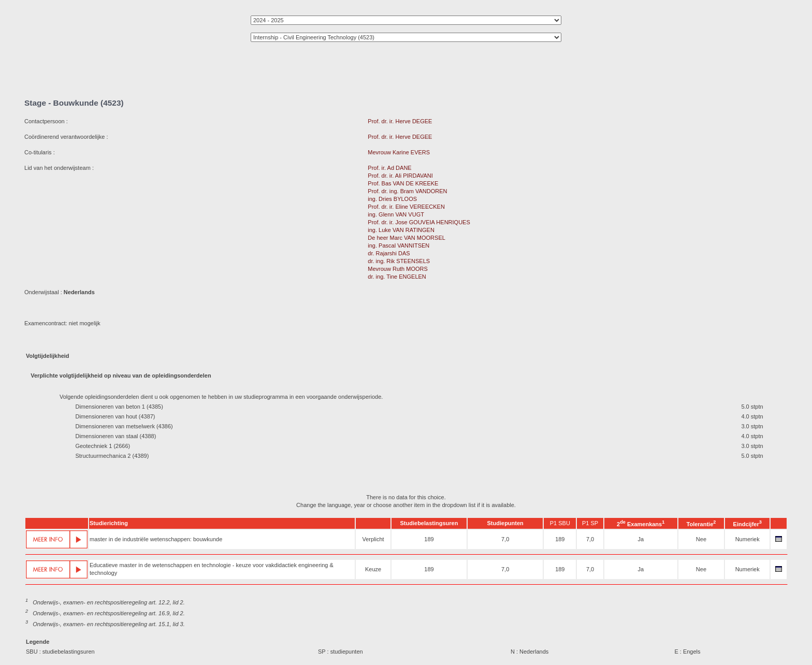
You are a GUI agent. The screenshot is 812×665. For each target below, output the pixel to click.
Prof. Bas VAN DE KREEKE (403, 183)
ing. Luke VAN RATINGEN (401, 230)
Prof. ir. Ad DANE (389, 168)
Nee (701, 539)
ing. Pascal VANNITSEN (398, 245)
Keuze (373, 569)
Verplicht (373, 539)
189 (429, 539)
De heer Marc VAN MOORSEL (406, 238)
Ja (641, 539)
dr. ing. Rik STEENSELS (399, 261)
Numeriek (748, 539)
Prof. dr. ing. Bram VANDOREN (407, 191)
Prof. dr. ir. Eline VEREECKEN (406, 207)
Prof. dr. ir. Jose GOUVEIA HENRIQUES (419, 222)
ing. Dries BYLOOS (392, 199)
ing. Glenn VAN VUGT (396, 214)
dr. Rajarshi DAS (389, 253)
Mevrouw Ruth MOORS (398, 269)
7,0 (505, 539)
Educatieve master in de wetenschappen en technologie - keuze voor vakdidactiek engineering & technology (212, 569)
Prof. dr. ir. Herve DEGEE (400, 121)
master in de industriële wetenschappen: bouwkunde (156, 539)
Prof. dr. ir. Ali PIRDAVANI (400, 176)
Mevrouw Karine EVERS (399, 152)
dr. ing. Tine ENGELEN (397, 277)
